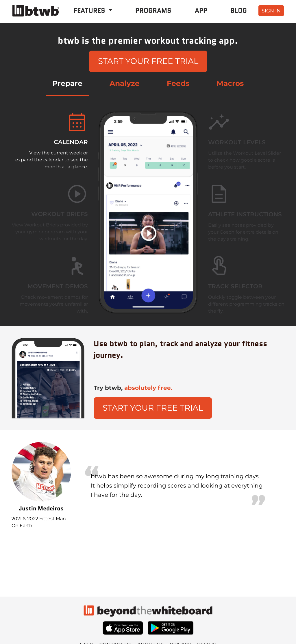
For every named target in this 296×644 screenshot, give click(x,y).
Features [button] (90, 10)
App (201, 10)
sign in (271, 11)
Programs (153, 10)
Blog (239, 10)
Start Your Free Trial (148, 61)
